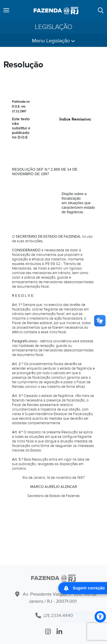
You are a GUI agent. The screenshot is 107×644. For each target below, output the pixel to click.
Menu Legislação (53, 41)
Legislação (54, 27)
